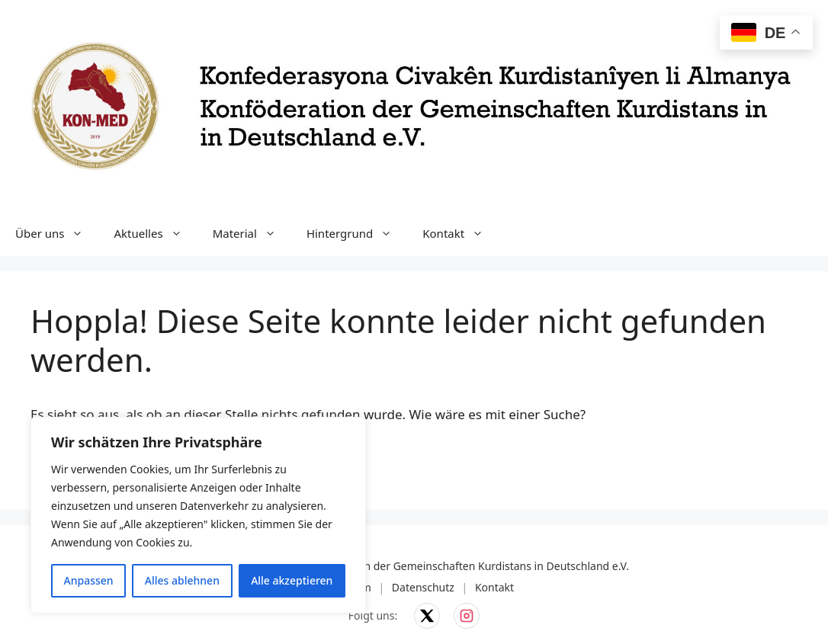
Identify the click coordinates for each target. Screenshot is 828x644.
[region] (198, 515)
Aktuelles (155, 233)
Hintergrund (357, 233)
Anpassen (89, 580)
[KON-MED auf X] (427, 616)
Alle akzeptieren (292, 580)
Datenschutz (423, 587)
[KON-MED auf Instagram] (467, 616)
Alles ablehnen (182, 580)
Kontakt (461, 233)
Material (252, 233)
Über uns (57, 233)
